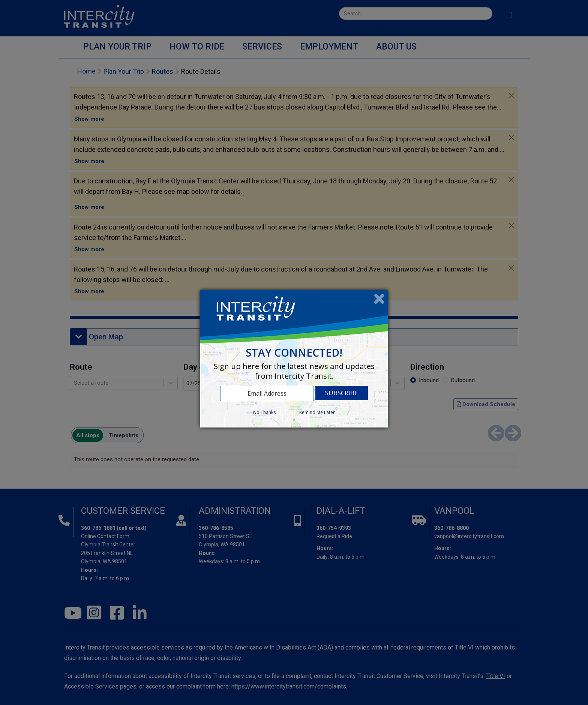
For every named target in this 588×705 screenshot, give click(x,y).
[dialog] (294, 359)
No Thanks (264, 412)
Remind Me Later (317, 412)
